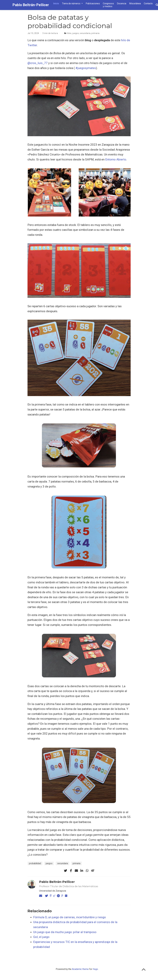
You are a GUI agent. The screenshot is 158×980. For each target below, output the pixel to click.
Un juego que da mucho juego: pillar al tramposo (65, 932)
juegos (76, 33)
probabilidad (35, 863)
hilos (69, 33)
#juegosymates (86, 68)
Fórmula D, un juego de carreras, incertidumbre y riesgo (70, 917)
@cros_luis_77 (38, 63)
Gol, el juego (41, 937)
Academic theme (80, 969)
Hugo (95, 969)
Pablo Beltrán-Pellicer (31, 5)
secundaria (85, 33)
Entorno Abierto (116, 159)
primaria (95, 33)
